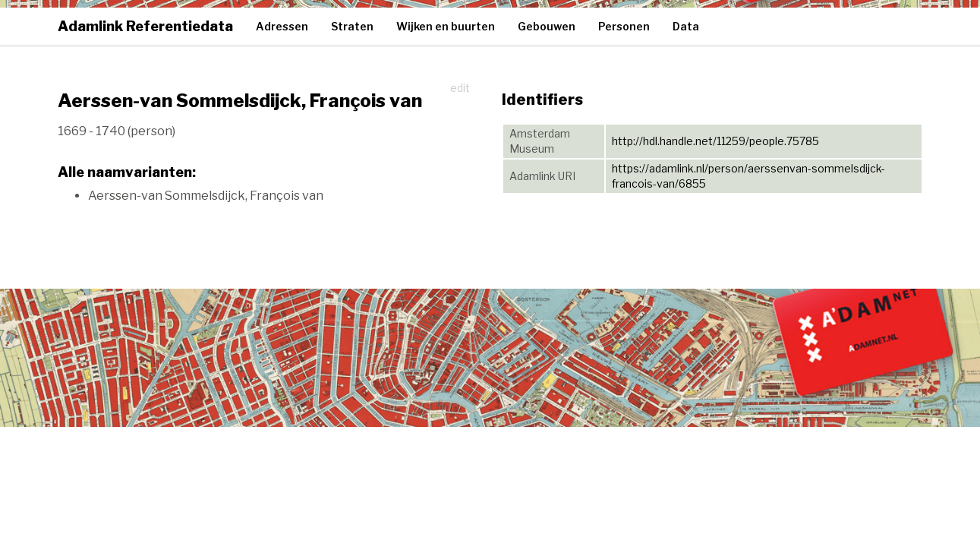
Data (686, 26)
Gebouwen (547, 26)
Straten (352, 26)
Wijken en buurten (446, 26)
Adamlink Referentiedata (145, 26)
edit (460, 88)
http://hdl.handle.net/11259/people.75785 (715, 141)
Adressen (282, 26)
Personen (624, 26)
